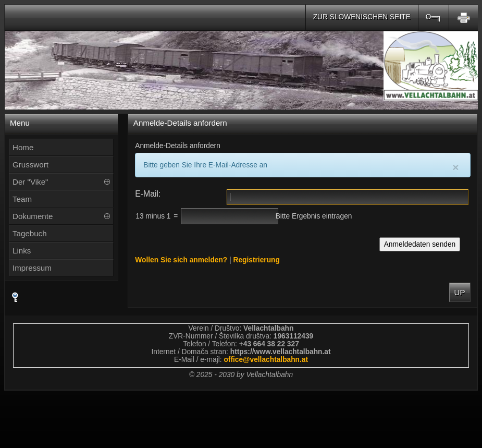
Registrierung (256, 260)
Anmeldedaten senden (420, 244)
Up (460, 292)
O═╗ (434, 17)
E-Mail (147, 194)
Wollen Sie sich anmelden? (181, 260)
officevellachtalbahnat (266, 360)
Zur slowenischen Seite (362, 17)
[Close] (455, 167)
